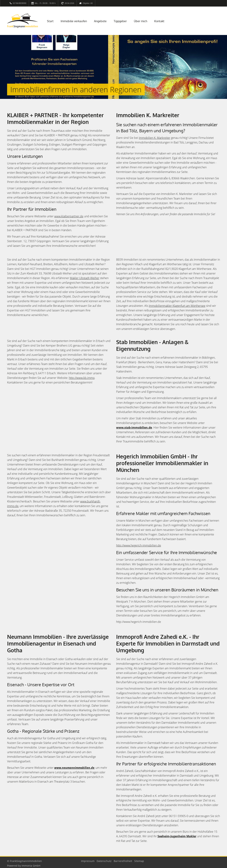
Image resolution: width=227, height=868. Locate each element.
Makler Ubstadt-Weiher (85, 278)
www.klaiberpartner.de (69, 216)
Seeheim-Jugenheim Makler (177, 836)
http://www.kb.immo (82, 378)
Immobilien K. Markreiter (155, 138)
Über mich (141, 21)
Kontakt (159, 21)
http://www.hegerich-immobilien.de (139, 545)
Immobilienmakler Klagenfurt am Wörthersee (177, 306)
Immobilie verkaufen (74, 21)
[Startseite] (23, 21)
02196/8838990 (20, 3)
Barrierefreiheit (123, 861)
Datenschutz (104, 861)
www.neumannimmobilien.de (74, 768)
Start (50, 21)
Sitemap (139, 861)
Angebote (100, 21)
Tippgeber (120, 21)
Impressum (88, 861)
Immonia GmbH (31, 866)
